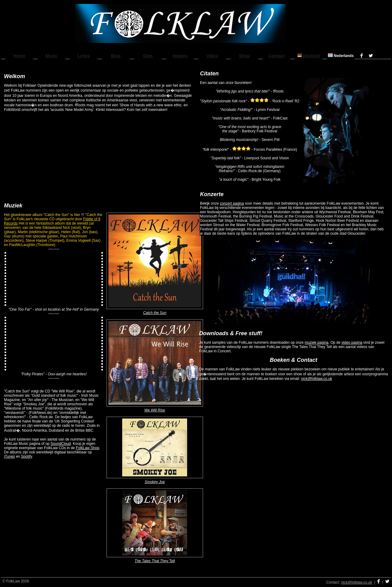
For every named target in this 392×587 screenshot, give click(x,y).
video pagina (352, 343)
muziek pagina (317, 343)
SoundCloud (61, 444)
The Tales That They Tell (155, 561)
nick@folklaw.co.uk (317, 379)
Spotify (27, 456)
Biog (116, 56)
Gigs (148, 56)
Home (19, 56)
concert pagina (232, 203)
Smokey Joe (155, 482)
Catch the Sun (155, 313)
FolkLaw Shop (88, 448)
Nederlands (341, 56)
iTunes (9, 456)
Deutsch (309, 56)
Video (212, 56)
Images (180, 56)
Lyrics (84, 56)
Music (51, 56)
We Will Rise (155, 410)
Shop (245, 56)
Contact (277, 56)
